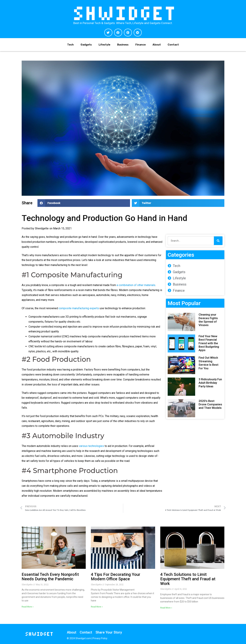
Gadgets (86, 45)
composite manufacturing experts (79, 308)
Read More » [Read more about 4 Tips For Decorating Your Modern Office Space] (97, 607)
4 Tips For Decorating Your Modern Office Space (116, 577)
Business (123, 45)
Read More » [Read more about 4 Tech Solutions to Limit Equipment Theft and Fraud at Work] (166, 608)
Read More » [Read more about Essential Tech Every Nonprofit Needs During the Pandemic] (28, 607)
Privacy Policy (100, 638)
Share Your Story (109, 632)
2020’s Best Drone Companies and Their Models (210, 404)
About (157, 45)
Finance (141, 45)
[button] (108, 33)
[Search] (218, 241)
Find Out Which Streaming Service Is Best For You (208, 363)
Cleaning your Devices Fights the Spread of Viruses (208, 320)
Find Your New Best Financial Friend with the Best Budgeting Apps (209, 343)
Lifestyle (104, 45)
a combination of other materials (136, 285)
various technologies (91, 446)
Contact (173, 45)
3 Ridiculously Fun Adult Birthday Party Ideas (210, 383)
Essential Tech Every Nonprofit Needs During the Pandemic (50, 577)
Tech (70, 45)
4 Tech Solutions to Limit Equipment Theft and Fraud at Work (188, 579)
